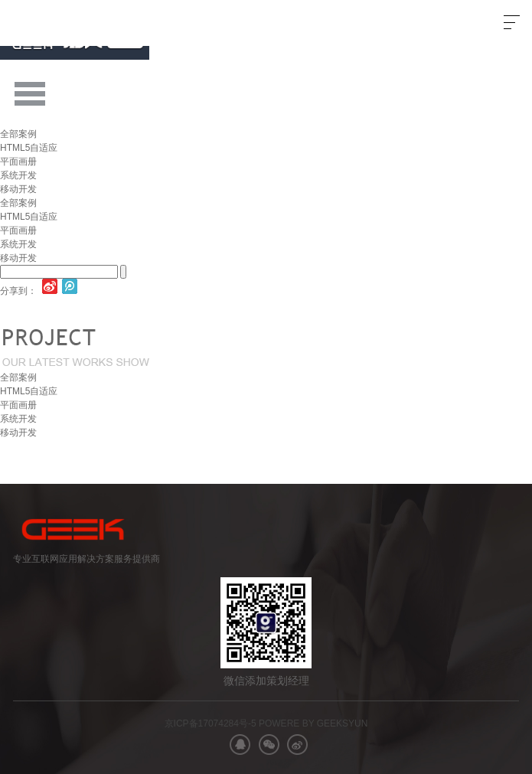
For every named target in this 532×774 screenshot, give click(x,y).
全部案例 (18, 134)
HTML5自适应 (29, 148)
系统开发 (18, 175)
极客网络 (59, 23)
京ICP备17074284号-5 (211, 723)
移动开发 (18, 189)
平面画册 (18, 162)
